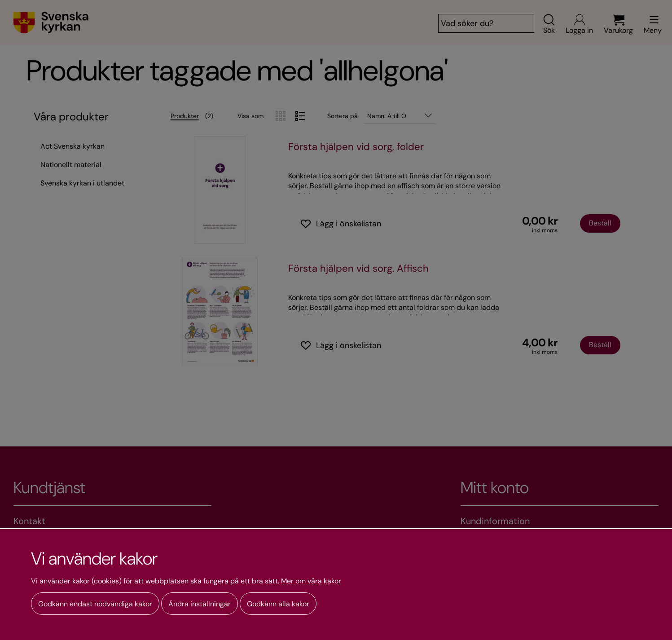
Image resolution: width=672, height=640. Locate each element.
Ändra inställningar (200, 604)
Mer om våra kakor (311, 581)
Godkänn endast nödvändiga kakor (95, 604)
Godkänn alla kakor (278, 604)
